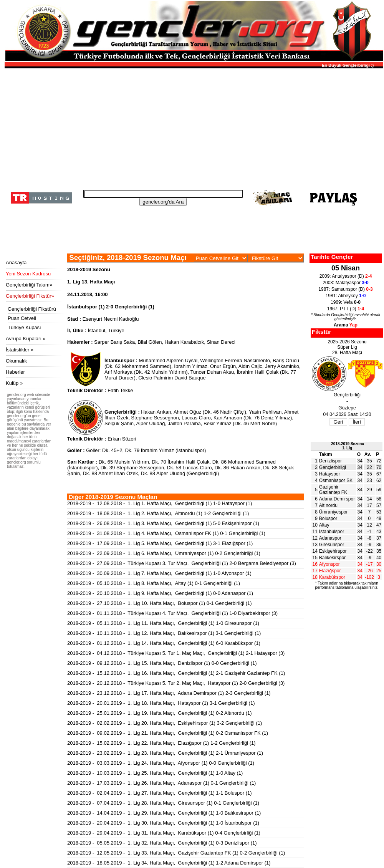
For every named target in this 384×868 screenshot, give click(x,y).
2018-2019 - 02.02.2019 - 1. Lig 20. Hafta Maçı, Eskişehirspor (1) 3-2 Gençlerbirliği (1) (165, 723)
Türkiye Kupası (24, 327)
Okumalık (16, 361)
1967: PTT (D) (346, 309)
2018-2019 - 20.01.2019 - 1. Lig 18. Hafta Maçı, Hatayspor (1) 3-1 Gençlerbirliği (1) (161, 703)
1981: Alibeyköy (346, 296)
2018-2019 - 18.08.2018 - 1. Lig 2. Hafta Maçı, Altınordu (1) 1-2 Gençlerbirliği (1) (158, 513)
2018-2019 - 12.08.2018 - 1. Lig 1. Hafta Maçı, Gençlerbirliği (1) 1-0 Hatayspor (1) (160, 503)
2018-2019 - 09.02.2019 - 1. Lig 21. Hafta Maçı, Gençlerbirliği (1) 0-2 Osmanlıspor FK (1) (168, 733)
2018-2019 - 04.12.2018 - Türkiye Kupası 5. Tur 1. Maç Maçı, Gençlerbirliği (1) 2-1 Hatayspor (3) (176, 653)
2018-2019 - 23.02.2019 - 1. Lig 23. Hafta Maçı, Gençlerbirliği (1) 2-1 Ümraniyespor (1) (165, 753)
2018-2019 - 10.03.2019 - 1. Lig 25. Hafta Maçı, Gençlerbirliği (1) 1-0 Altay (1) (155, 773)
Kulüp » (14, 383)
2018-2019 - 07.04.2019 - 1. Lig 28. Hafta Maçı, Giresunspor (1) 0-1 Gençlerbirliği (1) (163, 803)
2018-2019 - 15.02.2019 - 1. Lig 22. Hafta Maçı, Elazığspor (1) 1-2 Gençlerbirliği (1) (161, 743)
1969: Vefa (346, 302)
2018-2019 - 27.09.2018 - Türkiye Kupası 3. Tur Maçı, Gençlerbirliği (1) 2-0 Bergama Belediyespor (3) (182, 563)
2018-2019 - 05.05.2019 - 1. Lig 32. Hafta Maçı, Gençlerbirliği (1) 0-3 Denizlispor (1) (162, 843)
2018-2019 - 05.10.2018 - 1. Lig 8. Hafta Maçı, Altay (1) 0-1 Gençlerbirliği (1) (154, 583)
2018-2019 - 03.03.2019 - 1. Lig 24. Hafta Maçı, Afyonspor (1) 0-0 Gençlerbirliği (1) (161, 763)
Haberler (15, 372)
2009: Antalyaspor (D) (346, 276)
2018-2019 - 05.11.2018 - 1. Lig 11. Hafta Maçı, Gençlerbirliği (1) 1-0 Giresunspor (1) (163, 623)
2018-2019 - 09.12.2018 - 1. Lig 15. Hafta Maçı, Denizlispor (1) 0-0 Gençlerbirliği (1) (162, 663)
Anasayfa (16, 263)
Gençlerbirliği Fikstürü (32, 309)
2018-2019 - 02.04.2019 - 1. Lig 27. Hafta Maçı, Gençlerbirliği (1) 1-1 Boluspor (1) (160, 793)
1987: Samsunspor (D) (345, 289)
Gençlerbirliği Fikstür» (30, 296)
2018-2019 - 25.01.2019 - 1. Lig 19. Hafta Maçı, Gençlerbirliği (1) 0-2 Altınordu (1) (160, 713)
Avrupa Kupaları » (26, 339)
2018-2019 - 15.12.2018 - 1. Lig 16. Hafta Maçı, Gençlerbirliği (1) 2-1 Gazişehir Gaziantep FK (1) (176, 673)
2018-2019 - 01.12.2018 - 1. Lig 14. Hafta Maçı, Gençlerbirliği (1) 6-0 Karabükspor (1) (164, 643)
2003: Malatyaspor (345, 283)
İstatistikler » (20, 350)
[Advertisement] (193, 127)
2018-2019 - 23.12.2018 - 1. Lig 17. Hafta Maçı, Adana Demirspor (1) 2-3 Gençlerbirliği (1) (169, 693)
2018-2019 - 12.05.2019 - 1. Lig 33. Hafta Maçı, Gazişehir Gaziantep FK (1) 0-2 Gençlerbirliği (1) (176, 853)
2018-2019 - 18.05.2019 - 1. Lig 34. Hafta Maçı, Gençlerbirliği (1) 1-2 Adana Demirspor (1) (169, 863)
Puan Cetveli (22, 318)
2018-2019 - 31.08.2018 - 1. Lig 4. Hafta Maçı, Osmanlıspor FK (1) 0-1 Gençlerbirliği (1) (166, 533)
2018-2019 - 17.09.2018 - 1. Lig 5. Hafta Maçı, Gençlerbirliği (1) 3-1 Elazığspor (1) (160, 543)
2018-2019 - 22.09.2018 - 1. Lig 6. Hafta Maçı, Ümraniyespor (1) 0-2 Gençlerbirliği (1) (164, 553)
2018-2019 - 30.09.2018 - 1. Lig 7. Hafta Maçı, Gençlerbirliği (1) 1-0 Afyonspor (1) (159, 573)
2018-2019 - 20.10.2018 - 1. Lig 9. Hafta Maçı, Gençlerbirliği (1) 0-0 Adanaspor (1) (160, 593)
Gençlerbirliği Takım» (29, 285)
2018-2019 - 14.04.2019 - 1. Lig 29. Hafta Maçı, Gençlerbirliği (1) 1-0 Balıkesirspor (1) (164, 813)
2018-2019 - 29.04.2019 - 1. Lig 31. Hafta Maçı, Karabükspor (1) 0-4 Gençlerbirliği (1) (164, 833)
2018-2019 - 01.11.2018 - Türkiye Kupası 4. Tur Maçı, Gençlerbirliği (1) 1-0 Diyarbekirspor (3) (172, 613)
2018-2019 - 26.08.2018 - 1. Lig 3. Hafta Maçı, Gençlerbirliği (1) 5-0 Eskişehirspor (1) (163, 523)
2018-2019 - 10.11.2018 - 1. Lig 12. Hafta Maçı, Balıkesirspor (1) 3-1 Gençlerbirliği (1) (164, 633)
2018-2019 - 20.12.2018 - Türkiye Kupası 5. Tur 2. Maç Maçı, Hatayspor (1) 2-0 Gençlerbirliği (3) (176, 683)
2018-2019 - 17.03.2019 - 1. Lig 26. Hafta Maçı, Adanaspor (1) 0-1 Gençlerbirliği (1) (161, 783)
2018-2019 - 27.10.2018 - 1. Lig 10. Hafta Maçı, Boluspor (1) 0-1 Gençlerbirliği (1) (160, 603)
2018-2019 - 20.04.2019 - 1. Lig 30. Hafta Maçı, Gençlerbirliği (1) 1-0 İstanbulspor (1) (163, 823)
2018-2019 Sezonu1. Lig (348, 446)
